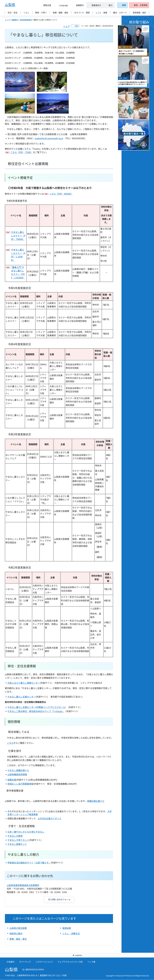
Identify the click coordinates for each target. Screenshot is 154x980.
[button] (46, 5)
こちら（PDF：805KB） (61, 194)
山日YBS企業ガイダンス (50, 818)
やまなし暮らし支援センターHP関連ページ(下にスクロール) (37, 707)
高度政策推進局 (26, 20)
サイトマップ (25, 962)
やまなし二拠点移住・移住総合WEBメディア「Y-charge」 (36, 711)
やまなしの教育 (15, 836)
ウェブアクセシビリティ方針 (70, 962)
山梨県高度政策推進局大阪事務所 (23, 885)
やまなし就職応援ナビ (18, 770)
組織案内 (15, 20)
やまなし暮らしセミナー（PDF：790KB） (18, 236)
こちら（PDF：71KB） (21, 152)
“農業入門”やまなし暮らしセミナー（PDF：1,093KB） (18, 272)
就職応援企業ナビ (96, 801)
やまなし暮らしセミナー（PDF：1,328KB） (18, 255)
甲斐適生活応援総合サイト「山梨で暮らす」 (29, 863)
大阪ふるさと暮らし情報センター (24, 683)
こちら (10, 743)
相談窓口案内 (16, 933)
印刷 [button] (76, 26)
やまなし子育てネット (18, 840)
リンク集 (91, 962)
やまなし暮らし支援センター (22, 697)
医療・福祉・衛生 (18, 939)
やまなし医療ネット (17, 844)
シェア (67, 26)
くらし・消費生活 (71, 933)
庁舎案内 (11, 962)
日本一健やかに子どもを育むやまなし (26, 832)
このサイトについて (44, 962)
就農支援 (12, 780)
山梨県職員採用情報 (17, 774)
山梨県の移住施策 (18, 928)
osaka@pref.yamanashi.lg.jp (49, 138)
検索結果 (67, 928)
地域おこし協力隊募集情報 (20, 784)
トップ (7, 20)
